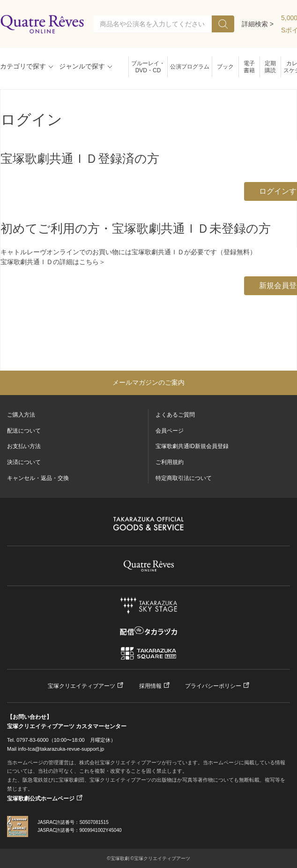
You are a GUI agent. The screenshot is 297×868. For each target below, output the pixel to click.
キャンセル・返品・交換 (38, 478)
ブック (225, 67)
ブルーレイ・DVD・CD (148, 67)
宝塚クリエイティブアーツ (82, 686)
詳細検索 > (258, 24)
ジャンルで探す (82, 66)
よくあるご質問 (175, 415)
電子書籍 (249, 67)
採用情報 (150, 686)
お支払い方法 (24, 446)
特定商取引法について (184, 478)
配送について (24, 431)
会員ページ (170, 431)
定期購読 (270, 67)
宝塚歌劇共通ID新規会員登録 (192, 446)
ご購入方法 (21, 415)
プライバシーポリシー (213, 686)
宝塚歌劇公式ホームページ (41, 799)
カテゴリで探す (23, 66)
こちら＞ (92, 262)
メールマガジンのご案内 (148, 382)
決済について (24, 462)
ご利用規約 (170, 462)
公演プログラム (190, 67)
